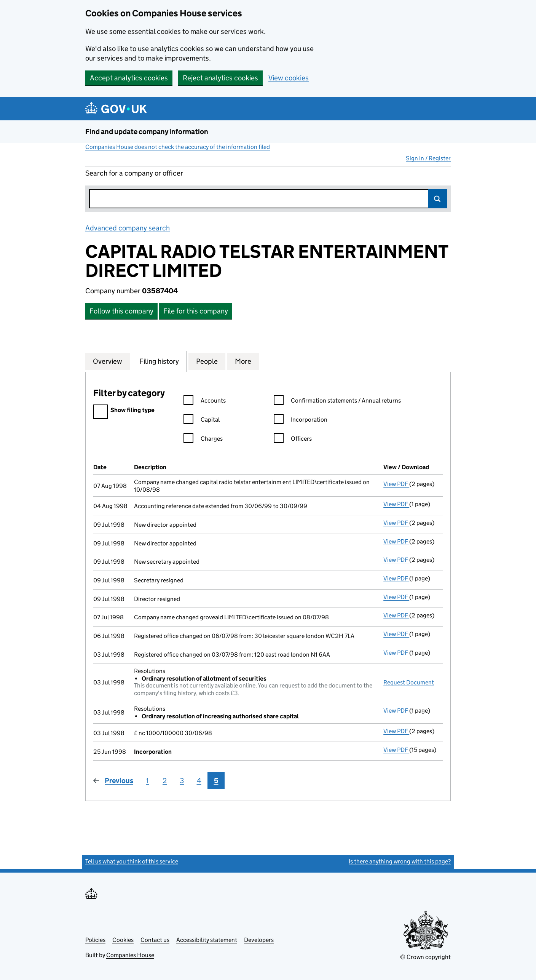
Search (438, 199)
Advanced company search (128, 228)
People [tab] (207, 361)
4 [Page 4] (199, 781)
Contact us (155, 940)
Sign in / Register (428, 158)
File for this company (196, 311)
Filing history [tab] (159, 361)
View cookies (289, 78)
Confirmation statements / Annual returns (337, 402)
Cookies (123, 940)
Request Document (409, 682)
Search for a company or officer (134, 173)
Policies (95, 940)
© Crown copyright (425, 957)
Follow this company (121, 311)
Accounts (205, 402)
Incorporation (301, 421)
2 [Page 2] (165, 781)
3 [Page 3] (182, 781)
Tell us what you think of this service (132, 861)
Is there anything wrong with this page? (400, 861)
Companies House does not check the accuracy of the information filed (178, 147)
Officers (293, 440)
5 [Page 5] (216, 781)
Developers (259, 940)
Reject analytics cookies (220, 78)
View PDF (396, 484)
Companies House (130, 955)
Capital (202, 421)
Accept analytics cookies (129, 78)
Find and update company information (147, 132)
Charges (203, 440)
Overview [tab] (108, 361)
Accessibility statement (207, 940)
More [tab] (243, 361)
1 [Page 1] (148, 781)
